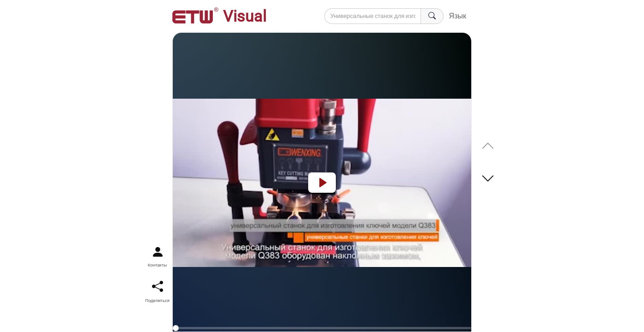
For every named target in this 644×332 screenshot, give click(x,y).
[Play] (322, 183)
